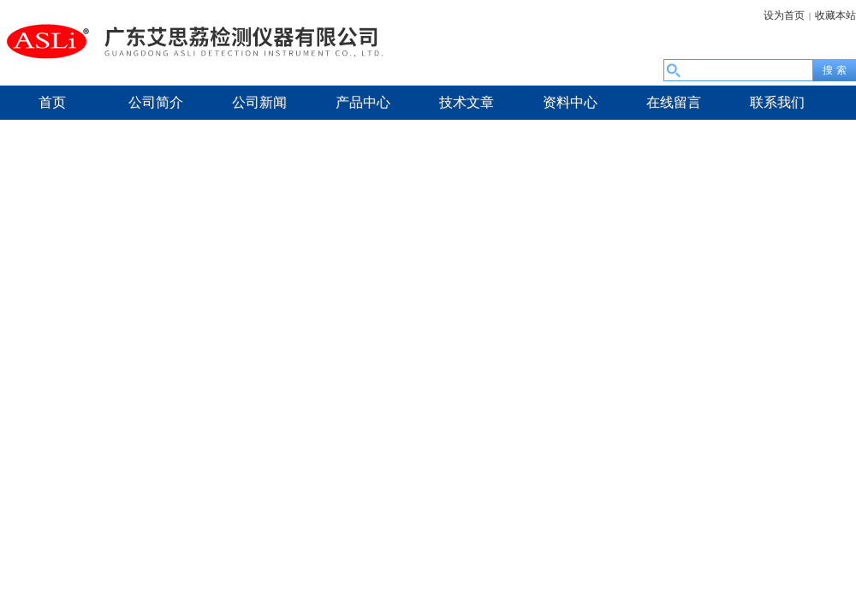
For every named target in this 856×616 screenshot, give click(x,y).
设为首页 (784, 15)
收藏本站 (835, 15)
